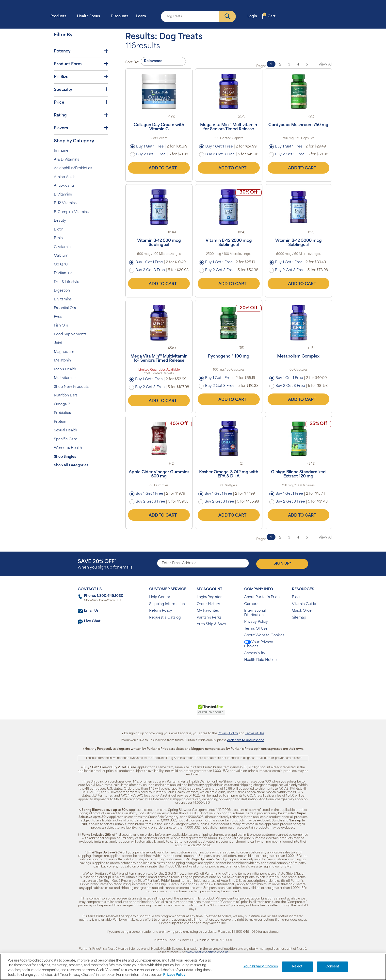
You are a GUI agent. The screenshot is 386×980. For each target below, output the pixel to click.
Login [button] (254, 16)
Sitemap (299, 618)
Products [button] (60, 16)
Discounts (120, 16)
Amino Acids (65, 177)
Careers (251, 604)
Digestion (62, 291)
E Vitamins (63, 300)
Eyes (58, 317)
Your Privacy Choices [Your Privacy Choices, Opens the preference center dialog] (261, 967)
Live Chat (92, 621)
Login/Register (209, 597)
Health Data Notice (260, 660)
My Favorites (208, 611)
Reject (298, 967)
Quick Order (303, 611)
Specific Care (66, 439)
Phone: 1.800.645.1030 (104, 596)
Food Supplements (70, 335)
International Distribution (255, 613)
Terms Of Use (256, 629)
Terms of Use (255, 734)
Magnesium (64, 352)
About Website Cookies (264, 635)
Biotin (59, 230)
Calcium (61, 256)
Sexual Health (65, 431)
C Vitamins (63, 247)
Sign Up (282, 563)
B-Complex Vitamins (71, 212)
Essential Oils (65, 308)
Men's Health (65, 369)
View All (325, 65)
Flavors (81, 128)
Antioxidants (64, 186)
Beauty (60, 221)
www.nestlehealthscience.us (207, 952)
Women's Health (68, 448)
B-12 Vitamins (65, 203)
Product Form (81, 64)
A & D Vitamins (66, 160)
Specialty (81, 90)
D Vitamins (63, 273)
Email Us (91, 611)
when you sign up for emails (105, 564)
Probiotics (62, 413)
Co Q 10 (61, 265)
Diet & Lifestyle (67, 282)
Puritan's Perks (209, 618)
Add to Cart (159, 168)
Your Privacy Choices (259, 645)
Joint (58, 343)
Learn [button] (143, 16)
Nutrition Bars (66, 396)
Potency (81, 51)
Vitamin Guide (304, 604)
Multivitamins (65, 378)
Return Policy (161, 611)
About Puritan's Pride (262, 597)
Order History (208, 604)
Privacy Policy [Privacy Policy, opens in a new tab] (174, 975)
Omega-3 (62, 404)
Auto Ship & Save (211, 624)
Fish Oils (61, 326)
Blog (296, 597)
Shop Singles (65, 457)
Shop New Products (71, 387)
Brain (58, 238)
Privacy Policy (256, 622)
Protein (60, 422)
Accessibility (255, 653)
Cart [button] (269, 16)
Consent (332, 967)
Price (81, 102)
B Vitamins (63, 195)
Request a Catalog (165, 618)
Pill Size (81, 77)
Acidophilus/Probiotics (73, 168)
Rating (81, 115)
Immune (61, 151)
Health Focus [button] (90, 16)
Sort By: (132, 62)
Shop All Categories (71, 465)
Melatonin (62, 361)
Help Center (160, 597)
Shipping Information (167, 604)
